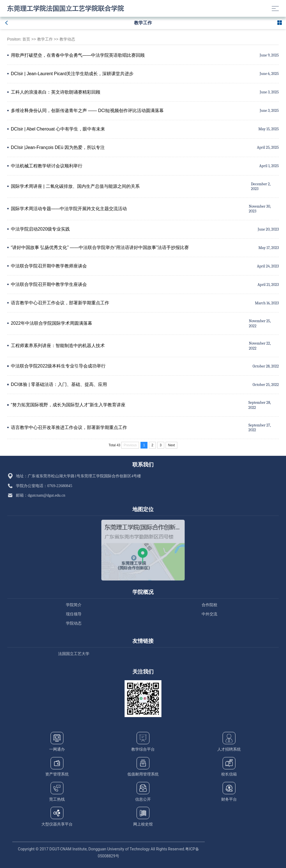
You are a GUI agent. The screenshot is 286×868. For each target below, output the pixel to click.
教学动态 (67, 39)
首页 (26, 39)
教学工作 (45, 39)
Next (172, 445)
